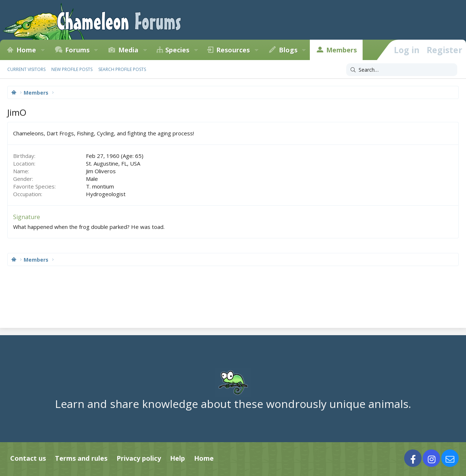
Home (26, 50)
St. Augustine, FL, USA (113, 163)
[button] (43, 50)
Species (177, 50)
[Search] (402, 70)
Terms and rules (81, 458)
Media (128, 50)
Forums (77, 50)
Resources (233, 50)
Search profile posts (122, 69)
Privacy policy (139, 458)
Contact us (28, 458)
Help (177, 458)
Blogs (288, 50)
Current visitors (26, 69)
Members (341, 50)
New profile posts (72, 69)
